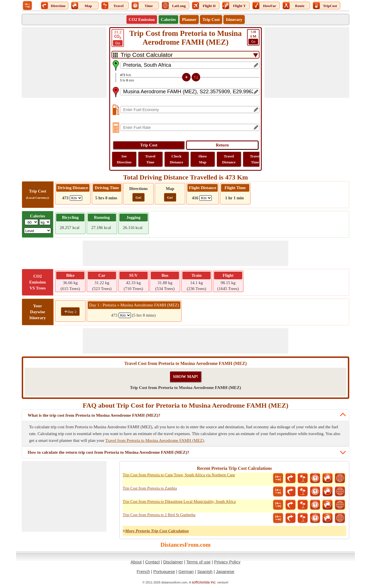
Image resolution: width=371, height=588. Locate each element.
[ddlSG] (38, 231)
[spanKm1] (125, 315)
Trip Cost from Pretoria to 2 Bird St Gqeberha (159, 515)
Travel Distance (229, 159)
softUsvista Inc (204, 582)
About (136, 562)
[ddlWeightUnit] (45, 222)
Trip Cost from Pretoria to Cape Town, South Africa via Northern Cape (179, 475)
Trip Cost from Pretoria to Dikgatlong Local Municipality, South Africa (179, 502)
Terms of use (198, 562)
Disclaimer (173, 562)
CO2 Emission (142, 20)
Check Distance (176, 159)
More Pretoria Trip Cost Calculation (157, 531)
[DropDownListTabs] (185, 55)
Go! (138, 197)
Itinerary (234, 20)
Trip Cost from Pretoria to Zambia (150, 488)
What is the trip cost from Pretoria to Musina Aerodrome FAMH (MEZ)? (94, 415)
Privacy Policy (227, 562)
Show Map (203, 159)
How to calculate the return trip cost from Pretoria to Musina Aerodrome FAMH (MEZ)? (108, 452)
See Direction (124, 159)
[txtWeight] (31, 222)
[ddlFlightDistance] (206, 198)
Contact (152, 562)
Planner (189, 20)
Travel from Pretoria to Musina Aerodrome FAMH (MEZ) (155, 440)
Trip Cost (211, 20)
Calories (168, 20)
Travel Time (150, 159)
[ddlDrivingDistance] (76, 198)
